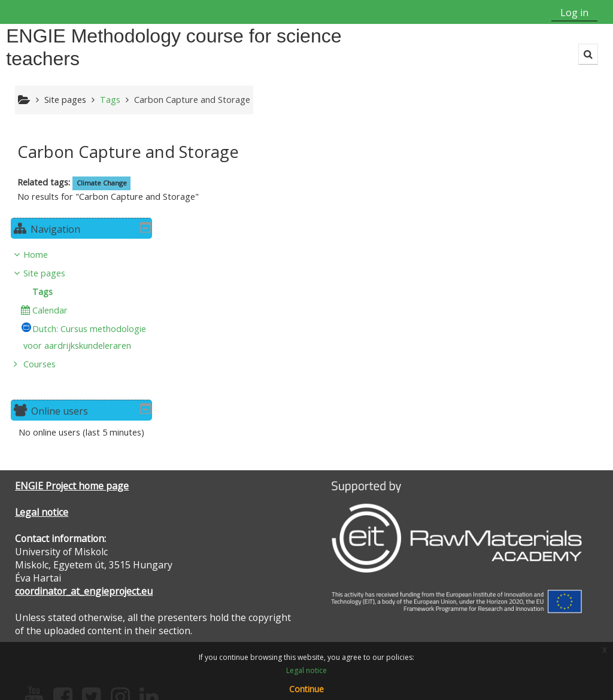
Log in (574, 13)
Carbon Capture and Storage (192, 100)
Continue (306, 689)
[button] (588, 54)
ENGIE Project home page (72, 420)
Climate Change (102, 183)
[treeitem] (536, 235)
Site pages (65, 100)
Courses (499, 298)
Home (495, 172)
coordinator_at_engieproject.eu (84, 525)
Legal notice (42, 446)
